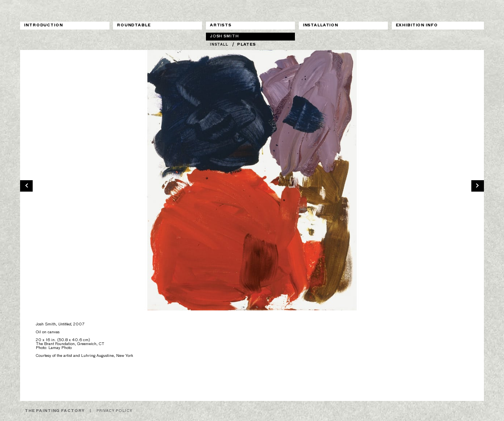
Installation (321, 25)
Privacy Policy (114, 411)
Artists (221, 25)
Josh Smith (224, 36)
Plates (246, 45)
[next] (478, 185)
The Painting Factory (55, 411)
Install (219, 45)
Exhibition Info (417, 25)
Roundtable (134, 25)
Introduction (43, 25)
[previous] (26, 185)
